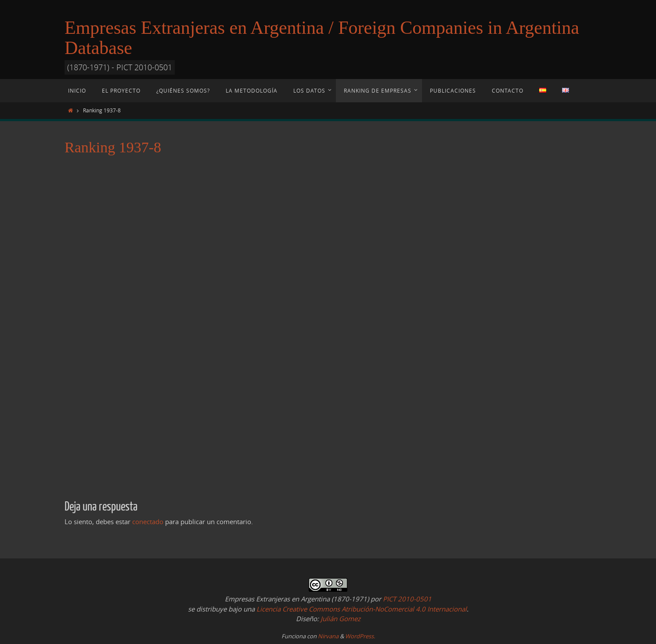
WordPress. (360, 636)
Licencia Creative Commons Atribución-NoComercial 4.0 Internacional (362, 609)
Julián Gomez (340, 619)
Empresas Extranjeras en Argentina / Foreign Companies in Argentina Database (322, 38)
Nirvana (328, 636)
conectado (148, 522)
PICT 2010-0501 (407, 599)
